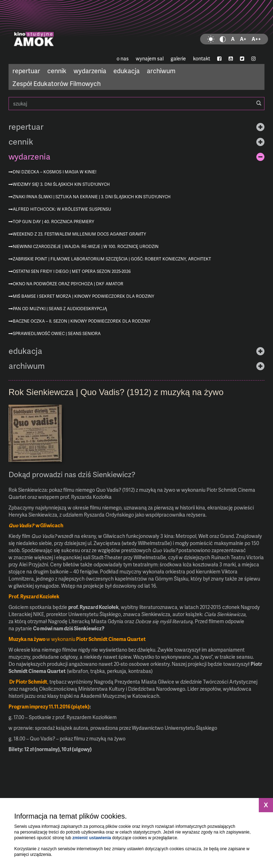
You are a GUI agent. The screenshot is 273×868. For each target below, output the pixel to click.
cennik (57, 71)
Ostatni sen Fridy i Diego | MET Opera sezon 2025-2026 (72, 271)
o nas (123, 58)
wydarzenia (90, 71)
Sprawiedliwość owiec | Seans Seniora (57, 333)
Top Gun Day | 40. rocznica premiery (53, 222)
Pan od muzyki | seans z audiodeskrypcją (60, 309)
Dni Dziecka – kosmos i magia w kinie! (55, 172)
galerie (178, 58)
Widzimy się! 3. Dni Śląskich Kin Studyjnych (61, 184)
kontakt (202, 58)
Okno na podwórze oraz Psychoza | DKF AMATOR (68, 284)
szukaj (136, 104)
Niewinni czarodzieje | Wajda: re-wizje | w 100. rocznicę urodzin (86, 246)
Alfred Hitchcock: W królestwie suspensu (62, 209)
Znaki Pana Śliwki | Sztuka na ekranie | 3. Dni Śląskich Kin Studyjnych (92, 197)
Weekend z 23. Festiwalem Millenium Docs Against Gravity (79, 234)
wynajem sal (150, 58)
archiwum (161, 71)
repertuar (26, 71)
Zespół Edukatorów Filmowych (57, 83)
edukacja (127, 71)
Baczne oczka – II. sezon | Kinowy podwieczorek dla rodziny (82, 321)
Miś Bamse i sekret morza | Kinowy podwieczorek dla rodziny (84, 296)
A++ (256, 39)
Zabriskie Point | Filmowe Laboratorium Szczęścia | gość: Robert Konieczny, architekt (112, 259)
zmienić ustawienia (92, 838)
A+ (243, 39)
